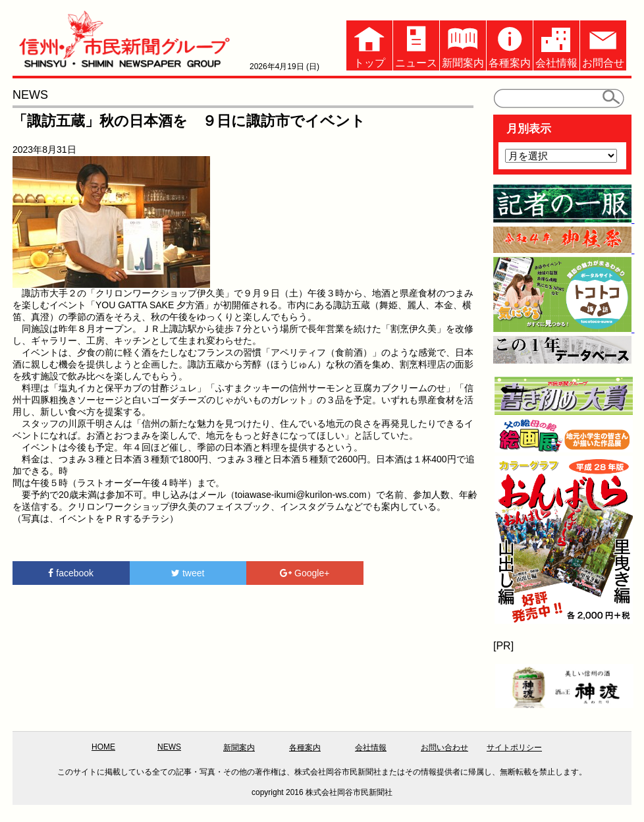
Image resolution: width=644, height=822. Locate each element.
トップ (369, 44)
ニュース (416, 44)
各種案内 (510, 44)
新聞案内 (463, 44)
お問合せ (603, 44)
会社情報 (556, 44)
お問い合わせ (444, 748)
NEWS (169, 747)
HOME (103, 747)
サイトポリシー (514, 748)
